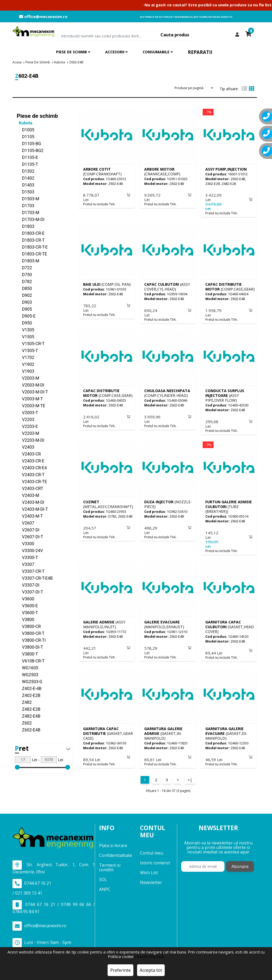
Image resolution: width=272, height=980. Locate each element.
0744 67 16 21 (32, 880)
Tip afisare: (229, 89)
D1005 (25, 130)
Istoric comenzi (155, 860)
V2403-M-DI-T (32, 509)
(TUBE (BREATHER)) (229, 505)
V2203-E (27, 426)
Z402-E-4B (29, 688)
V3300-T (27, 557)
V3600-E (27, 606)
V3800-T (27, 654)
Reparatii (200, 52)
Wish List (149, 869)
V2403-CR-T (31, 474)
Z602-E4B (29, 730)
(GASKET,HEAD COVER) (230, 625)
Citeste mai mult (150, 956)
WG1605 (27, 668)
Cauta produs (175, 35)
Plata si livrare (113, 843)
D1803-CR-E (31, 233)
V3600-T (27, 612)
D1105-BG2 (30, 150)
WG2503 (27, 675)
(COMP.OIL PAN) (107, 284)
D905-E (26, 316)
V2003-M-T (30, 399)
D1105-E (27, 157)
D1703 (25, 205)
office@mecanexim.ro (43, 17)
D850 (24, 288)
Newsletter (151, 879)
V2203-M (28, 433)
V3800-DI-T (30, 647)
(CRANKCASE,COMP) (162, 171)
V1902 (25, 364)
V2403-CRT (30, 488)
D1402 (25, 178)
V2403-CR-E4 (32, 468)
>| (190, 777)
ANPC (105, 886)
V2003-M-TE (31, 406)
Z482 (24, 702)
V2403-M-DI (31, 502)
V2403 (25, 447)
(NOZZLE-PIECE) (168, 503)
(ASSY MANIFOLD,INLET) (104, 622)
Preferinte (120, 970)
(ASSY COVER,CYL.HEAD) (167, 286)
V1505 (25, 337)
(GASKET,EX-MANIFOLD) (226, 731)
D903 (24, 302)
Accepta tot (151, 970)
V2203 (25, 419)
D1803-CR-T (31, 240)
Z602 (24, 723)
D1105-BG (29, 143)
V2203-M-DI (31, 440)
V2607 (25, 523)
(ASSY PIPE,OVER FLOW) (225, 394)
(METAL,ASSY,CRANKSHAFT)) (109, 503)
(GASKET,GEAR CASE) (108, 731)
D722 (24, 268)
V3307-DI (28, 585)
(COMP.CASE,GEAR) (230, 286)
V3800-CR (29, 626)
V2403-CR (29, 454)
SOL (103, 877)
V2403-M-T (30, 516)
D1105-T (27, 164)
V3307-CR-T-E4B (35, 578)
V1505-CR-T (31, 343)
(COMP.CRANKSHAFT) (102, 171)
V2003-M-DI (31, 385)
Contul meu (152, 850)
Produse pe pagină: (189, 88)
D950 (24, 323)
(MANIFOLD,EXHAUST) (164, 622)
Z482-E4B (29, 716)
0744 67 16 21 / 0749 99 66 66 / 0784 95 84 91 (54, 904)
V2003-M (28, 378)
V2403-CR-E (31, 461)
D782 (24, 281)
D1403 (25, 185)
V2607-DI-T (30, 537)
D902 (24, 295)
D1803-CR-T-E (32, 247)
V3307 (25, 564)
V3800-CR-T (31, 633)
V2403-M (28, 495)
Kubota (25, 123)
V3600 (25, 599)
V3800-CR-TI (31, 640)
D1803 (25, 226)
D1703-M (28, 212)
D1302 (25, 171)
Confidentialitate (116, 852)
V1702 (25, 357)
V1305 (25, 330)
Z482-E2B (29, 709)
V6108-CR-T (31, 661)
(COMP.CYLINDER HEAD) (167, 392)
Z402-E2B (29, 695)
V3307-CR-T (31, 571)
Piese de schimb (37, 116)
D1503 (25, 192)
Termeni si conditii (110, 864)
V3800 (25, 619)
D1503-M (28, 199)
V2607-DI (28, 530)
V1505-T (27, 350)
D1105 (25, 136)
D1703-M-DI (31, 219)
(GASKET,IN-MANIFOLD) (163, 731)
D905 (24, 309)
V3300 (25, 543)
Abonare (240, 864)
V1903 (25, 371)
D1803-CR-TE (32, 254)
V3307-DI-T (30, 592)
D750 (24, 274)
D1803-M (28, 261)
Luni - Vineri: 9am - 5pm (42, 940)
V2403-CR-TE (32, 481)
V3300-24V (30, 550)
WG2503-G (29, 681)
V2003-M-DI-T (32, 392)
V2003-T (27, 412)
